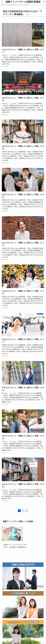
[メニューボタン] (2, 2)
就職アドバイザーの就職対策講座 (23, 2)
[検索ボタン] (44, 2)
